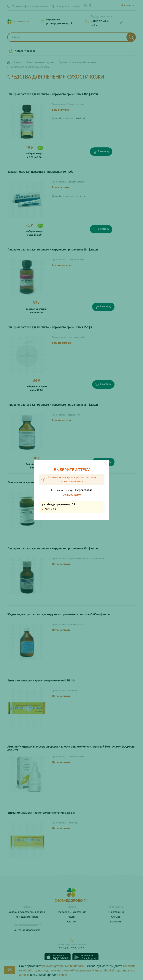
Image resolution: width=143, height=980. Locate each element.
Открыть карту (72, 495)
